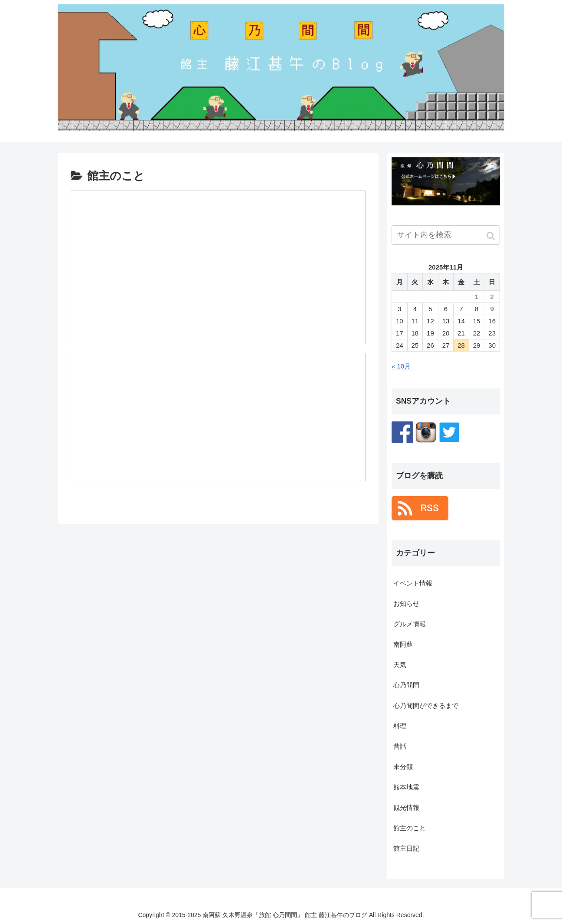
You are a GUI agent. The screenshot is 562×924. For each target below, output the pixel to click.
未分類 (403, 767)
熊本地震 (406, 787)
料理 (400, 726)
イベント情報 (413, 583)
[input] (446, 235)
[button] (492, 236)
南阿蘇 (403, 644)
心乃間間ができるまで (426, 705)
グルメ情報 (410, 624)
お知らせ (406, 603)
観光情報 (406, 807)
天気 (400, 665)
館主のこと (410, 828)
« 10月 (401, 366)
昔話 (400, 746)
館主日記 (406, 848)
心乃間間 (406, 685)
